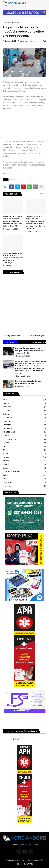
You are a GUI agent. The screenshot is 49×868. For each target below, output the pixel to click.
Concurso (24, 407)
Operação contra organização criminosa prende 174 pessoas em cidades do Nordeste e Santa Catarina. (36, 222)
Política (24, 464)
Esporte (24, 443)
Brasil (24, 400)
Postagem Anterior (12, 336)
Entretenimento (24, 439)
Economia (24, 421)
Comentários (39, 342)
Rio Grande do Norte (24, 472)
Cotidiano (24, 411)
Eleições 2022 (24, 429)
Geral (24, 446)
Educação (24, 425)
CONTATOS (29, 864)
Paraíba (24, 457)
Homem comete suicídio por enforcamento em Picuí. (28, 382)
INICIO (18, 864)
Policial (18, 22)
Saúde (24, 475)
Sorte (24, 479)
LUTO (24, 450)
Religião (24, 468)
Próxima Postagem (37, 336)
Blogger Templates (28, 860)
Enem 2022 (24, 436)
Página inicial (8, 22)
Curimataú (24, 418)
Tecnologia (24, 482)
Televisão (24, 486)
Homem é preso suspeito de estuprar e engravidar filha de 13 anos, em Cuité (30, 351)
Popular (10, 342)
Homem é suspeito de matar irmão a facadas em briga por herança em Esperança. (13, 258)
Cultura (24, 414)
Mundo (24, 454)
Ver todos (43, 194)
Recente (24, 342)
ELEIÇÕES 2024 (24, 432)
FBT (41, 860)
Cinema (24, 403)
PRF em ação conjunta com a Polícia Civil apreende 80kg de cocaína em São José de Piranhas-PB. (13, 221)
